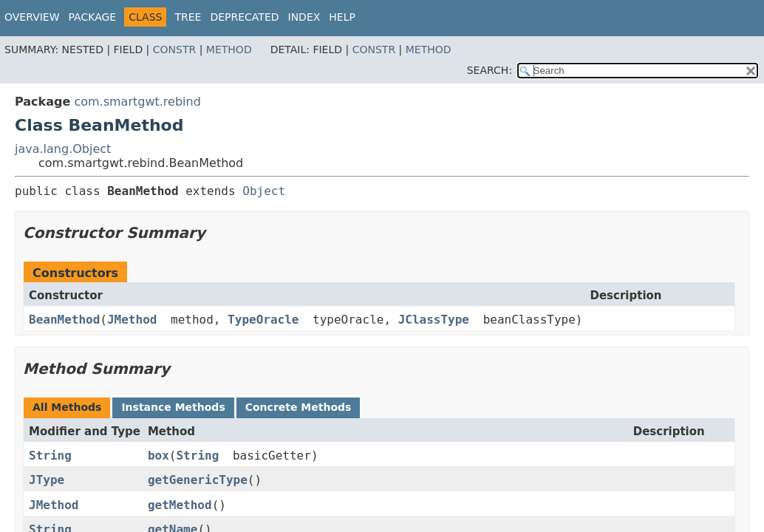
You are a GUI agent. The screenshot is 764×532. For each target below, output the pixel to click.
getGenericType (198, 480)
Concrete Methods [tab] (299, 407)
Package (93, 17)
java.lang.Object (63, 149)
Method (229, 50)
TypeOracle (263, 320)
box (158, 456)
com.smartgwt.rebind (137, 102)
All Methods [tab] (67, 407)
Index (304, 17)
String (50, 456)
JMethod (132, 320)
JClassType (434, 320)
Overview (32, 17)
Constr (174, 50)
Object (264, 191)
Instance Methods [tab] (173, 407)
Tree (188, 17)
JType (47, 480)
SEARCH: (490, 70)
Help (342, 17)
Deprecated (244, 17)
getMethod (180, 505)
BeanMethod (64, 320)
